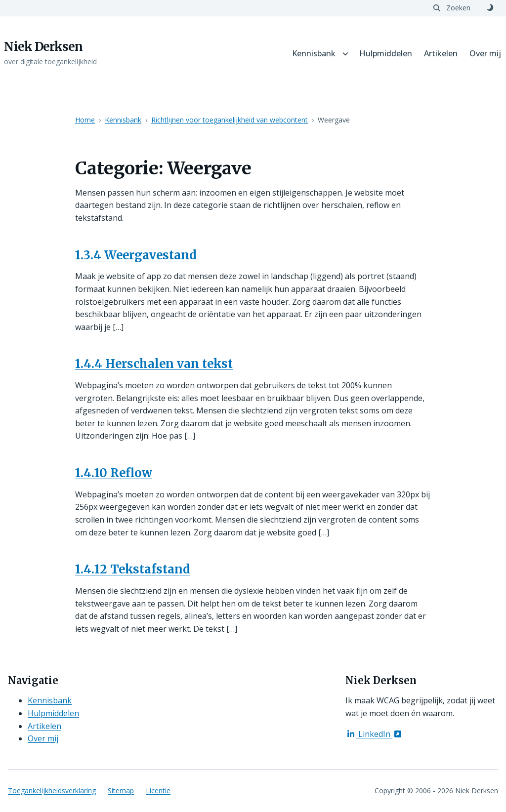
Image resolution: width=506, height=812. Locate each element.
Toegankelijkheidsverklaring (52, 791)
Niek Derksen (43, 47)
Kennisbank (314, 53)
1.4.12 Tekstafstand (133, 569)
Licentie (158, 791)
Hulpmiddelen (386, 53)
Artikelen (441, 53)
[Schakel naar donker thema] (490, 8)
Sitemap (121, 791)
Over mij (485, 53)
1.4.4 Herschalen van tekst (154, 364)
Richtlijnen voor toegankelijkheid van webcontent (230, 120)
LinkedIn (374, 734)
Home (85, 120)
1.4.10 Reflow (114, 473)
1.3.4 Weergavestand (136, 255)
